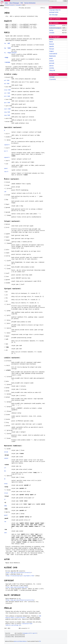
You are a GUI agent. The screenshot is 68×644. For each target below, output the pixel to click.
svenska (52, 68)
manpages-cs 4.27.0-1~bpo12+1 (30, 633)
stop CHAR (7, 112)
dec (5, 471)
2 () (53, 79)
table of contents (55, 19)
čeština (51, 39)
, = (10, 53)
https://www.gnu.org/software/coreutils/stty (20, 600)
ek (5, 479)
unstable (52, 33)
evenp (6, 484)
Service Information (30, 3)
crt (5, 468)
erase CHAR (7, 90)
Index (6, 3)
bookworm (52, 26)
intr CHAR (7, 93)
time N (6, 172)
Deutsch (52, 44)
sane (5, 533)
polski (51, 58)
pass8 (6, 515)
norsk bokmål (53, 54)
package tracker (54, 12)
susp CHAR (7, 115)
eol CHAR (7, 84)
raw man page (53, 15)
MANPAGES (7, 1)
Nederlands (53, 56)
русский (52, 63)
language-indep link (55, 10)
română (51, 61)
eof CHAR (7, 80)
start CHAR (7, 109)
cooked (6, 458)
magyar (51, 51)
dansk (51, 42)
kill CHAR (7, 96)
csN (5, 192)
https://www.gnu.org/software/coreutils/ (19, 573)
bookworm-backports (10, 5)
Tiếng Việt (52, 70)
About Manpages (14, 3)
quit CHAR (7, 103)
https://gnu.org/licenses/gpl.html (17, 587)
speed (6, 168)
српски (51, 66)
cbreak (6, 452)
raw (5, 521)
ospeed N (7, 157)
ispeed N (7, 145)
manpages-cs (19, 5)
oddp (5, 506)
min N (6, 151)
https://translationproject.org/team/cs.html (20, 576)
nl (5, 499)
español (52, 46)
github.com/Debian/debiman (20, 641)
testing (51, 30)
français (52, 49)
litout (6, 493)
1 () (52, 77)
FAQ (22, 3)
